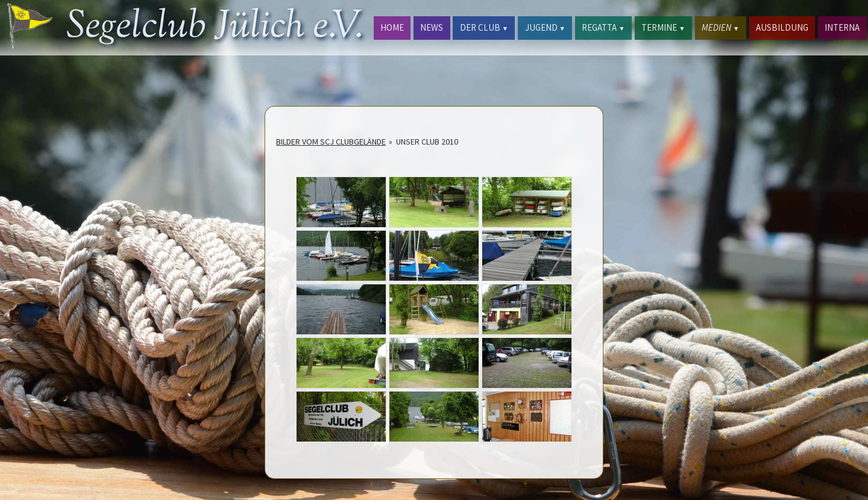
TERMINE (663, 27)
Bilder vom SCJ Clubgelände (331, 142)
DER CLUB (484, 27)
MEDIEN (720, 27)
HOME (392, 27)
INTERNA (842, 27)
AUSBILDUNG (782, 27)
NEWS (432, 27)
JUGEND (545, 27)
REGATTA (603, 27)
